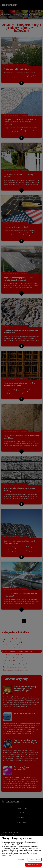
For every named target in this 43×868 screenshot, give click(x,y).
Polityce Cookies (7, 855)
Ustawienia (21, 860)
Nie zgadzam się (35, 860)
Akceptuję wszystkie (33, 865)
